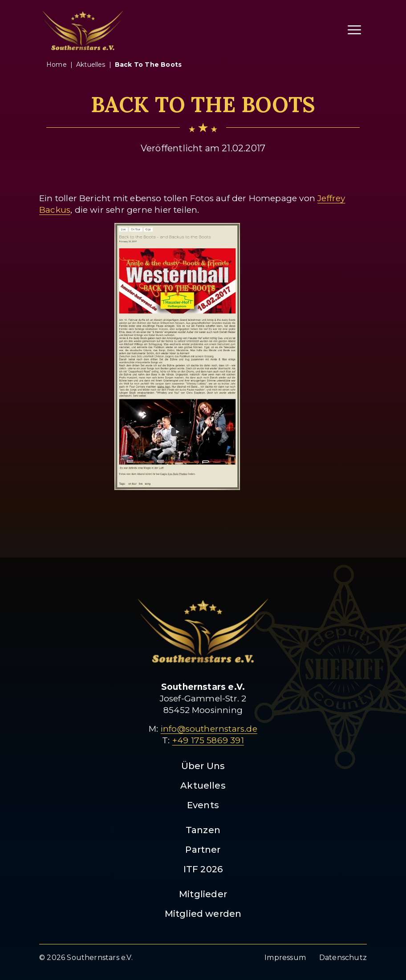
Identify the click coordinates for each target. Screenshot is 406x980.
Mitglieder (203, 894)
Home (57, 65)
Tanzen (203, 830)
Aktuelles (203, 786)
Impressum (285, 958)
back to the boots (148, 65)
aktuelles (91, 65)
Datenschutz (343, 958)
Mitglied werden (203, 914)
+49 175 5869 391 (208, 740)
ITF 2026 (203, 869)
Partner (203, 850)
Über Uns (203, 766)
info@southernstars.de (209, 729)
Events (203, 805)
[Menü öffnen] (354, 30)
